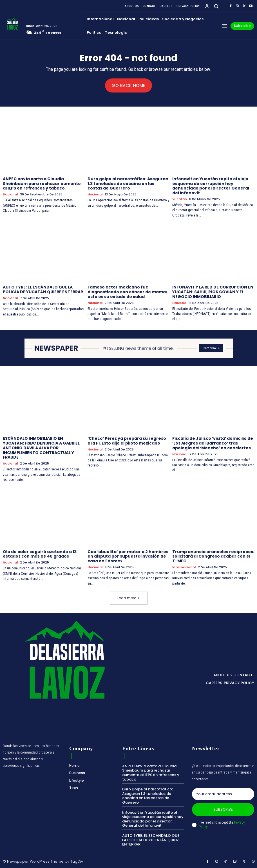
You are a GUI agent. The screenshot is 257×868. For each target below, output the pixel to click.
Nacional (10, 194)
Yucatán (180, 199)
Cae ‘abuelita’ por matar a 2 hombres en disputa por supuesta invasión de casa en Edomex (128, 556)
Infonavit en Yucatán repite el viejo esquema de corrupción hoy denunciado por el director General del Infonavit (211, 186)
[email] (223, 794)
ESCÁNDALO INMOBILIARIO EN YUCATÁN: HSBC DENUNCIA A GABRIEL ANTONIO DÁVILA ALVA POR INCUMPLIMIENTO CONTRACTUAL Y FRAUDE (41, 448)
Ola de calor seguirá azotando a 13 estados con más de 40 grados (40, 554)
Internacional (184, 567)
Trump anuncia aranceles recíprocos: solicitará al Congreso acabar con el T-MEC (213, 556)
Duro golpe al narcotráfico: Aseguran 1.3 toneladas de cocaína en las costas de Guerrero (128, 183)
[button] (216, 6)
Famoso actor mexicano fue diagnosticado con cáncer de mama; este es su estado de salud (127, 292)
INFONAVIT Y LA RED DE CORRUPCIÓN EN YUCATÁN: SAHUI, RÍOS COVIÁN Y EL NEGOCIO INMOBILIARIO (213, 292)
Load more (129, 598)
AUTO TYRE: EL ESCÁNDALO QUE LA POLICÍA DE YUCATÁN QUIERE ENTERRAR (43, 289)
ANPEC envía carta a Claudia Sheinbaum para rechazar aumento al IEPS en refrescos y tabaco (42, 183)
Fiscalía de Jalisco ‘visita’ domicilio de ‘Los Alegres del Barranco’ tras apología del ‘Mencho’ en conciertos (213, 443)
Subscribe (223, 809)
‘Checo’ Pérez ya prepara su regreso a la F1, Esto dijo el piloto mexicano (127, 441)
